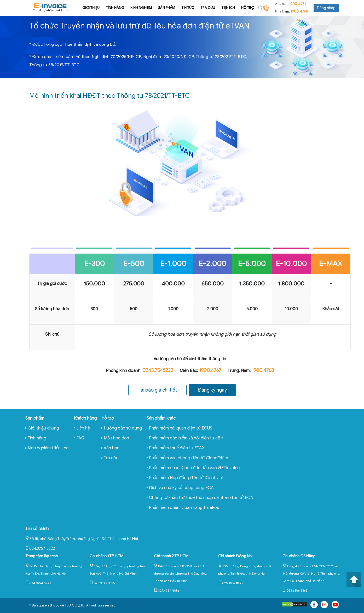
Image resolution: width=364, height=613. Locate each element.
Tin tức (181, 8)
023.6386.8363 (295, 590)
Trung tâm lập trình (42, 556)
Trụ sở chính (37, 529)
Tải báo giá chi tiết (157, 390)
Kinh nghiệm (134, 8)
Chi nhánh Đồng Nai (235, 556)
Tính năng (108, 8)
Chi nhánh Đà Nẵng (299, 556)
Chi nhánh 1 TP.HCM (106, 556)
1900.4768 (299, 11)
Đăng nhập (326, 8)
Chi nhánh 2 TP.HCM (171, 556)
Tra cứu (201, 8)
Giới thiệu (84, 8)
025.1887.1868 (230, 583)
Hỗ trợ (241, 8)
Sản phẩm (160, 8)
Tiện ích (221, 8)
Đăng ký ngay (213, 390)
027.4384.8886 (167, 590)
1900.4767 (298, 4)
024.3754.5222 (40, 548)
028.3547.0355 (102, 583)
